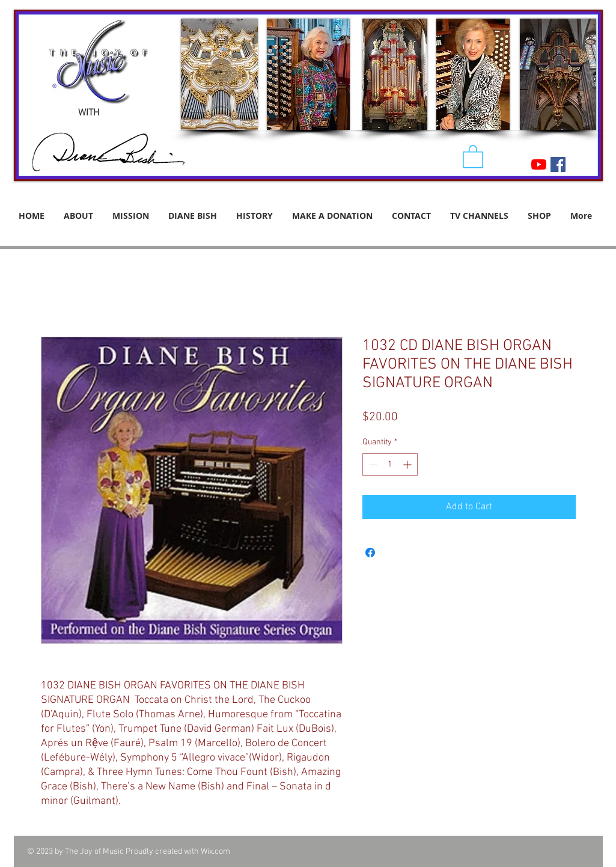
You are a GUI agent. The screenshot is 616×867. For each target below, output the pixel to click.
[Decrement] (372, 464)
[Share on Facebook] (370, 553)
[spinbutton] (390, 464)
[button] (473, 156)
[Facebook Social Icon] (558, 164)
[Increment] (408, 464)
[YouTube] (539, 164)
